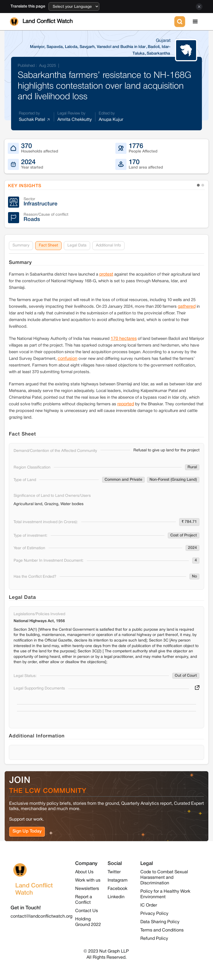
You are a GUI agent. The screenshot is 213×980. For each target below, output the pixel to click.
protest (106, 274)
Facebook (117, 889)
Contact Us (87, 911)
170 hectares (124, 339)
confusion (68, 359)
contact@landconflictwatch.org (41, 917)
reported (126, 404)
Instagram (118, 880)
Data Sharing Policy (160, 922)
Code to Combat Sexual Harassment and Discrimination (164, 878)
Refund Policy (154, 939)
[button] (195, 22)
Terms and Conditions (162, 930)
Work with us (88, 880)
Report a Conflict (84, 900)
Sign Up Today (27, 831)
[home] (91, 22)
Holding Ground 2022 (88, 922)
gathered (187, 307)
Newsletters (87, 889)
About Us (84, 872)
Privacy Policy (154, 914)
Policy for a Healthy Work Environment (165, 894)
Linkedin (116, 897)
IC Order (149, 905)
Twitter (114, 872)
